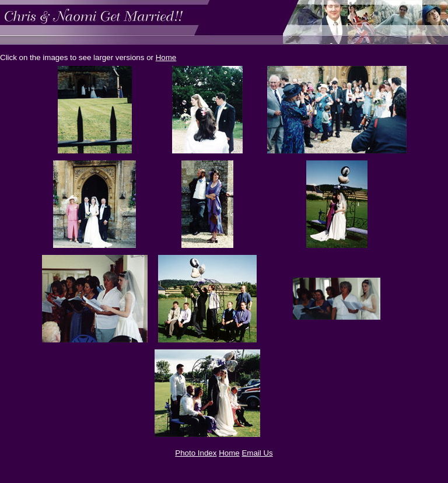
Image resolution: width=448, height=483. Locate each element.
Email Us (257, 453)
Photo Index (196, 453)
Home (166, 57)
